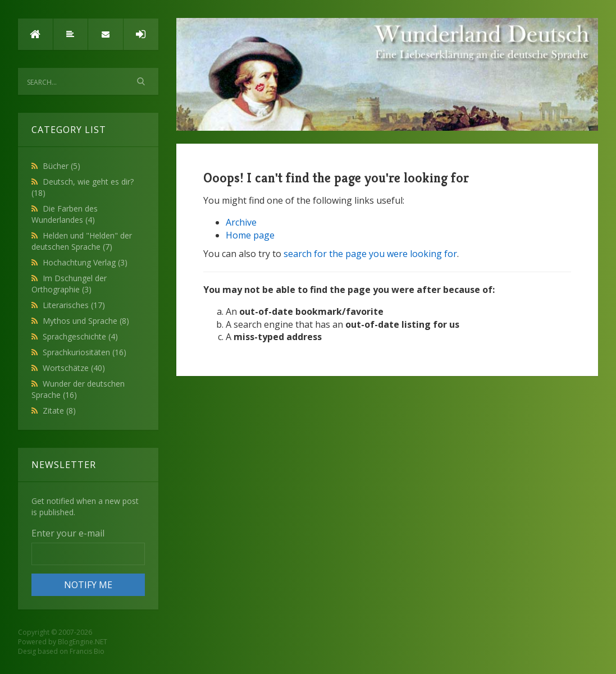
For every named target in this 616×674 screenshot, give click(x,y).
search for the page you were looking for (370, 254)
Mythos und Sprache (86, 321)
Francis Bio (87, 651)
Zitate (59, 411)
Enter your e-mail (68, 533)
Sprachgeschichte (80, 336)
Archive (241, 222)
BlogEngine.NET (83, 642)
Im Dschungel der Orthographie (69, 284)
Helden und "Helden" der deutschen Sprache (82, 241)
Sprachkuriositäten (85, 352)
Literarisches (74, 305)
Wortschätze (74, 368)
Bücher (61, 166)
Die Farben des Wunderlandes (65, 214)
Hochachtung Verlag (85, 262)
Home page (250, 235)
